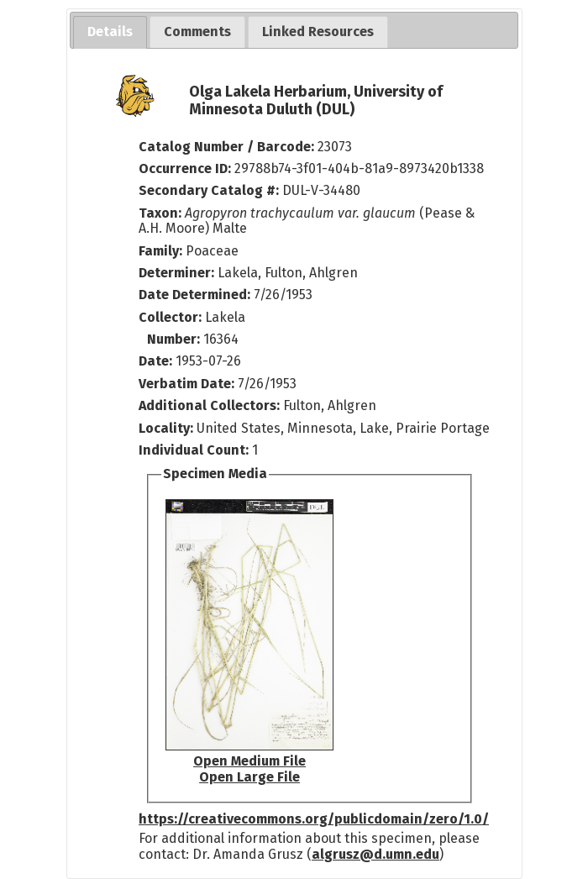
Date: (155, 361)
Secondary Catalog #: (209, 190)
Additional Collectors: (211, 405)
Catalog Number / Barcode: (228, 147)
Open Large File (249, 777)
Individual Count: (194, 450)
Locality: (166, 428)
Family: (160, 251)
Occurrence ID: (186, 168)
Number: (175, 339)
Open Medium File (249, 761)
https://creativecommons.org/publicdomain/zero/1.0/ (314, 819)
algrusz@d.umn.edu (375, 854)
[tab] (110, 32)
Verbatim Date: (186, 384)
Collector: (172, 317)
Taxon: (160, 213)
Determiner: (178, 273)
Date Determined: (196, 295)
